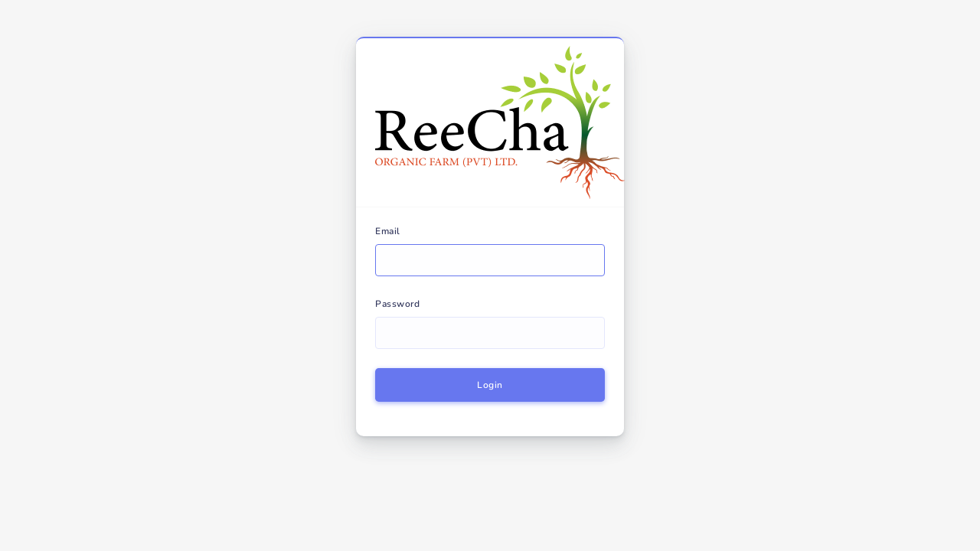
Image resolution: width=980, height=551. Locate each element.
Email (388, 231)
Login (490, 385)
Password (397, 304)
